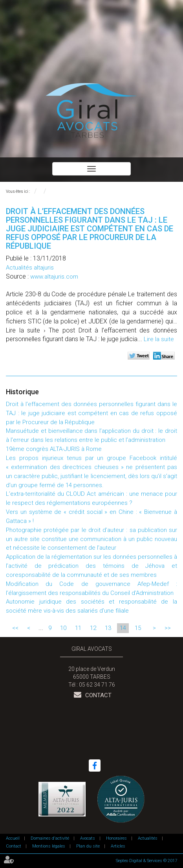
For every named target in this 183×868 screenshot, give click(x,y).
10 (63, 628)
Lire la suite (159, 339)
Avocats (88, 838)
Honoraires (116, 838)
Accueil (13, 838)
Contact (98, 695)
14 (123, 628)
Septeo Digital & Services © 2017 (146, 861)
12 (93, 628)
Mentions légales (49, 846)
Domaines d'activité (50, 838)
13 (108, 628)
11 (78, 628)
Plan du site (88, 846)
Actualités (148, 838)
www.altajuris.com (54, 277)
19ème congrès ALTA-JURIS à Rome (54, 449)
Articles (118, 846)
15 (138, 628)
